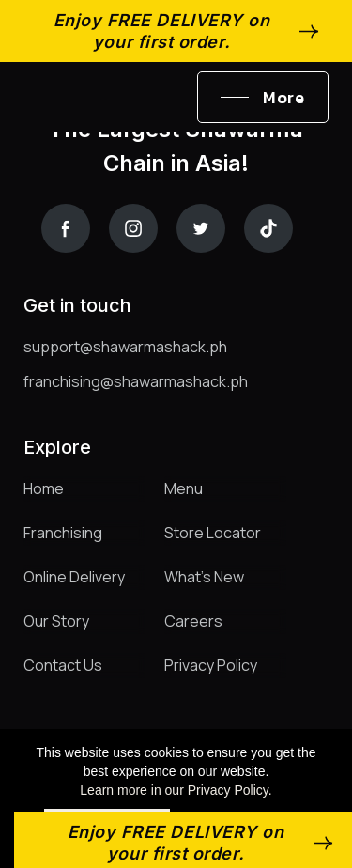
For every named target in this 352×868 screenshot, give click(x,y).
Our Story (56, 621)
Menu (184, 488)
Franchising (63, 533)
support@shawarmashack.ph (125, 347)
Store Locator (213, 533)
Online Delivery (74, 577)
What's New (204, 577)
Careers (193, 621)
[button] (263, 97)
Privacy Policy (211, 665)
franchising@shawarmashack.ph (136, 381)
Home (44, 488)
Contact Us (63, 665)
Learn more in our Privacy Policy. (176, 790)
